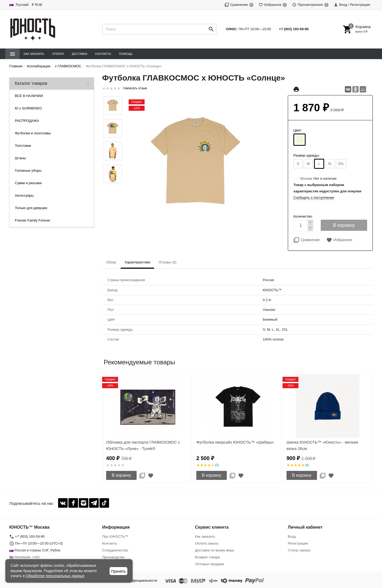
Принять (118, 571)
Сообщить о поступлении (314, 198)
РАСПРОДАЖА (27, 121)
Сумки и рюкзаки (28, 183)
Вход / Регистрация (352, 5)
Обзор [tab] (111, 262)
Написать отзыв (135, 88)
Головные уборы (28, 171)
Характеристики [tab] (137, 262)
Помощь (126, 54)
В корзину (121, 475)
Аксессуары (24, 195)
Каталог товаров (31, 83)
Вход (292, 536)
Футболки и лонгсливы (33, 133)
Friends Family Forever (33, 220)
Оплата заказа (207, 543)
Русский (19, 5)
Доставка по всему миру (214, 550)
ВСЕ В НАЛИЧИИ (29, 96)
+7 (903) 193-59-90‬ (294, 29)
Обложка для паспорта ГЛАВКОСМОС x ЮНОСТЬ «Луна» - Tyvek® (143, 445)
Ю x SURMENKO (28, 108)
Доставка (80, 54)
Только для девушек (31, 208)
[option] (147, 427)
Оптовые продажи (209, 564)
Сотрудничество (115, 550)
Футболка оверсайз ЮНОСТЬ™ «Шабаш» (235, 442)
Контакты (103, 54)
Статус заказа (299, 550)
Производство (113, 557)
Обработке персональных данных (55, 576)
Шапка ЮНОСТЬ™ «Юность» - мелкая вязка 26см (322, 445)
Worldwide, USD (25, 557)
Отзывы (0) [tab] (168, 262)
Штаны (20, 158)
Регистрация (298, 543)
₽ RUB (37, 5)
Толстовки (23, 146)
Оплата (58, 54)
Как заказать (34, 54)
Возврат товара (207, 557)
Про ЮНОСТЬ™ (115, 536)
